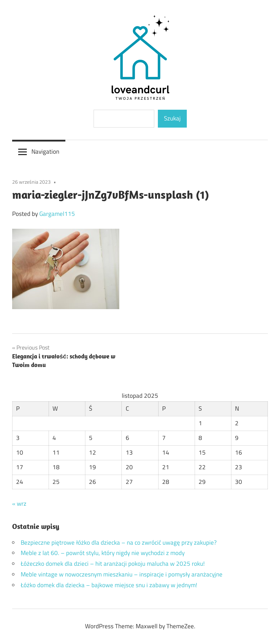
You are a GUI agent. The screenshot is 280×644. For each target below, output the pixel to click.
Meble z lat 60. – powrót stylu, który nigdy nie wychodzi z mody (103, 553)
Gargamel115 (57, 214)
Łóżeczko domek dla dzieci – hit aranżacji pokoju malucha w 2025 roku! (113, 564)
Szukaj (172, 118)
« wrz (19, 504)
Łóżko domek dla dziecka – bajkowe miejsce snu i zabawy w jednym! (109, 585)
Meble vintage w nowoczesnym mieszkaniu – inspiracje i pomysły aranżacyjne (122, 574)
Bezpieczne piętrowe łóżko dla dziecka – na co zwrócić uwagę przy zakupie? (119, 543)
